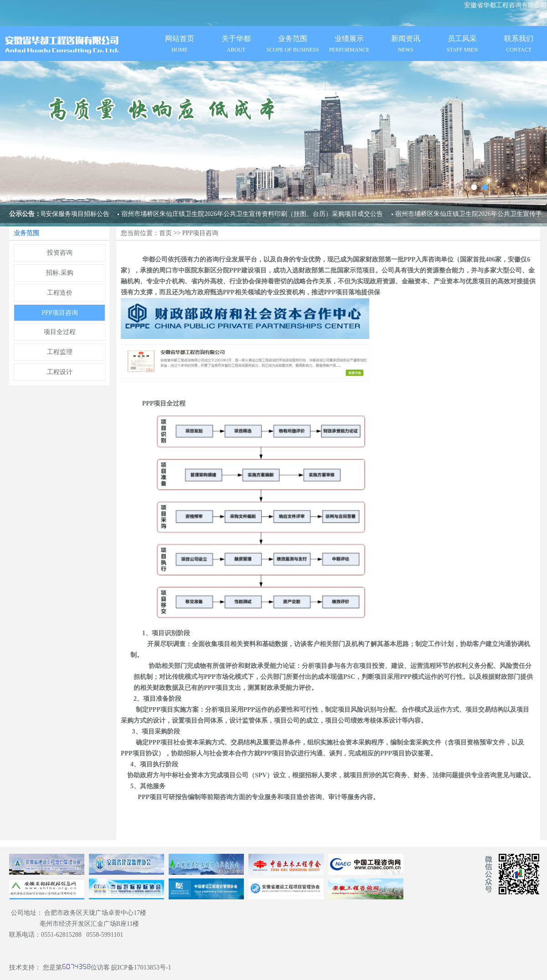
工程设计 (60, 372)
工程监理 (60, 352)
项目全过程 (60, 332)
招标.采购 (60, 273)
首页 (165, 233)
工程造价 (60, 293)
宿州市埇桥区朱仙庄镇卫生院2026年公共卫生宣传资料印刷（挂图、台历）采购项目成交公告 (252, 214)
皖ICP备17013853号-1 (141, 967)
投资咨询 (60, 253)
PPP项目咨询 (59, 313)
